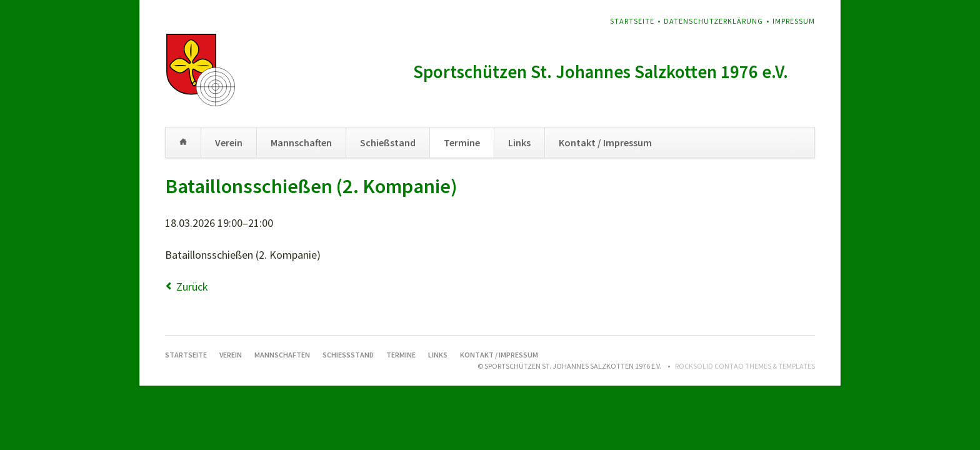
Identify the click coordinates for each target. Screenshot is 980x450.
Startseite (632, 21)
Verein (229, 142)
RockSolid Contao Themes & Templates (745, 366)
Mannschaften (301, 142)
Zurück (192, 287)
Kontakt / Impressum (605, 142)
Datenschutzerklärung (713, 21)
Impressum (794, 21)
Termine (462, 142)
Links (519, 142)
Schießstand (388, 142)
